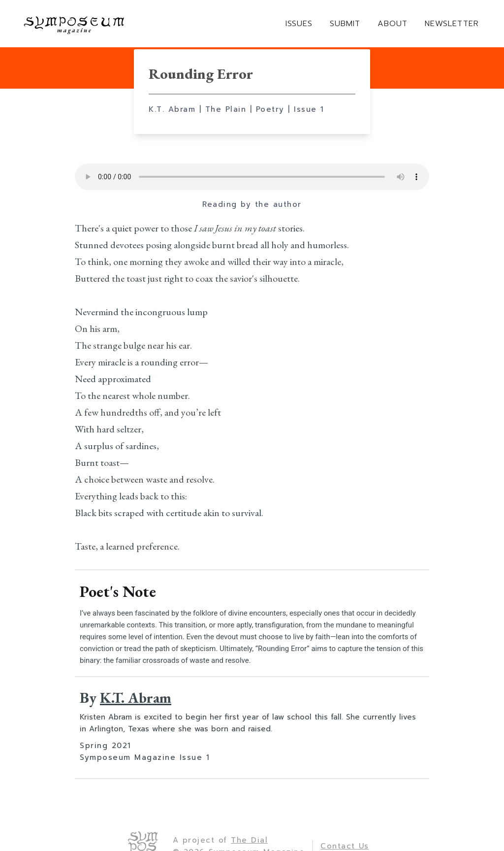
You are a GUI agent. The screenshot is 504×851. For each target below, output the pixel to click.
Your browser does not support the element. (252, 177)
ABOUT (393, 24)
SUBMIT (345, 24)
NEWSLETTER (452, 24)
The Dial (249, 840)
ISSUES (299, 24)
